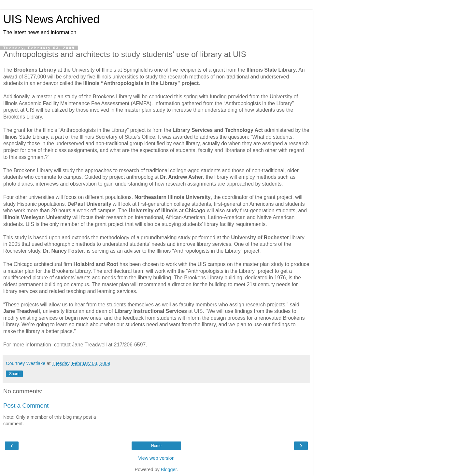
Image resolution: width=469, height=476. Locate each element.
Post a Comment (26, 406)
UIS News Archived (51, 19)
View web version (156, 458)
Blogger (169, 469)
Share (14, 374)
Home (156, 446)
